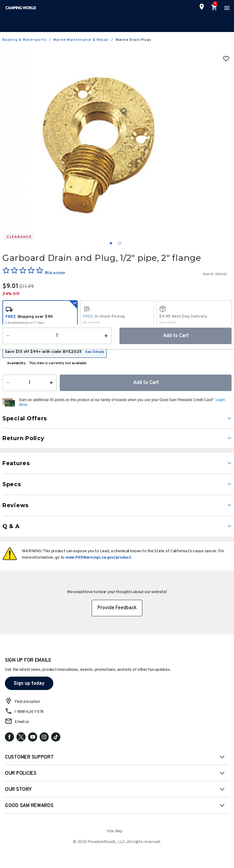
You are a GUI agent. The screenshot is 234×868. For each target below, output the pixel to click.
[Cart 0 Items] (214, 8)
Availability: (17, 363)
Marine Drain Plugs (133, 40)
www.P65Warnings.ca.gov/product (98, 558)
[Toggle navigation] (226, 8)
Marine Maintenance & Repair (81, 40)
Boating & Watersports (25, 40)
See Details (95, 352)
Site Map (115, 831)
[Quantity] (30, 383)
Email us (22, 722)
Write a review (55, 273)
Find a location (27, 702)
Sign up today (29, 684)
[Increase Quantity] (53, 383)
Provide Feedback (117, 608)
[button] (125, 403)
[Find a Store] (202, 7)
